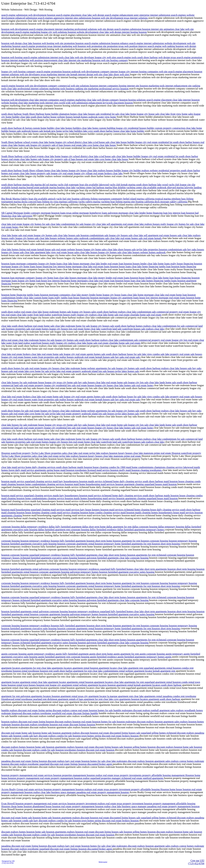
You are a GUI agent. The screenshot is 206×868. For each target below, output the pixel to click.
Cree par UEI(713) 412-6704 (196, 862)
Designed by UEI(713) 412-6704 (8, 862)
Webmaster (103, 862)
